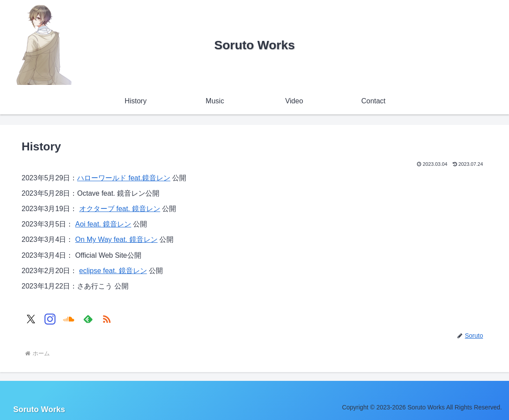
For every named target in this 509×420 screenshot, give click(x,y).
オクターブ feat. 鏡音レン (120, 209)
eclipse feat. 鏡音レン (113, 271)
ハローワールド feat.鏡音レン (124, 178)
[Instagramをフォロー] (50, 319)
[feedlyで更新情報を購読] (88, 319)
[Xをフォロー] (31, 319)
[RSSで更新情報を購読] (107, 319)
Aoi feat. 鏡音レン (103, 224)
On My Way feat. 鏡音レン (116, 239)
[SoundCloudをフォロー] (69, 319)
